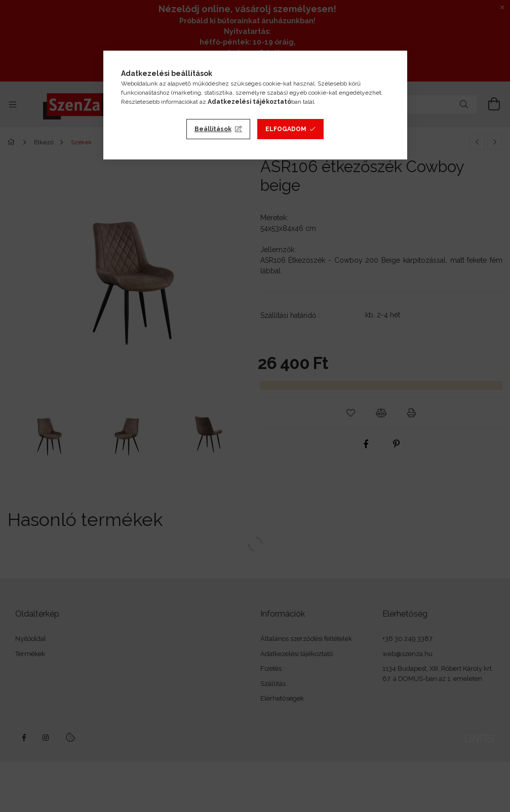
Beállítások (213, 129)
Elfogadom (286, 129)
